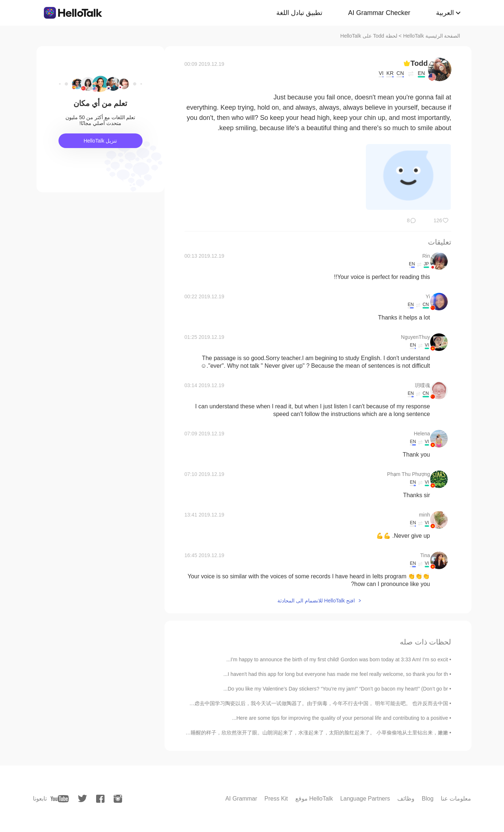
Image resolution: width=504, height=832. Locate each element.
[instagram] (118, 799)
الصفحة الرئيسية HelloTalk (432, 36)
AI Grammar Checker (379, 13)
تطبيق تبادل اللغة (299, 13)
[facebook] (100, 799)
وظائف (406, 799)
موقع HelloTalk (314, 799)
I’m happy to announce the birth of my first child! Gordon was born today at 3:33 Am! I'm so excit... (337, 659)
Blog (428, 799)
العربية (445, 13)
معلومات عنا (456, 799)
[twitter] (82, 799)
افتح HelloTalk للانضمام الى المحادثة (316, 601)
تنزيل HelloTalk (101, 141)
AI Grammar (241, 799)
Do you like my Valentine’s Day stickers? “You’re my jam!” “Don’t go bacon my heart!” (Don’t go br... (336, 689)
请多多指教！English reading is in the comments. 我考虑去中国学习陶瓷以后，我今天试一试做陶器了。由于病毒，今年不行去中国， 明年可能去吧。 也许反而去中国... (257, 703)
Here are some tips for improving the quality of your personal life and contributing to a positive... (340, 718)
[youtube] (60, 799)
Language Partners (365, 799)
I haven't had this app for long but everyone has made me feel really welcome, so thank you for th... (336, 674)
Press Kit (276, 799)
